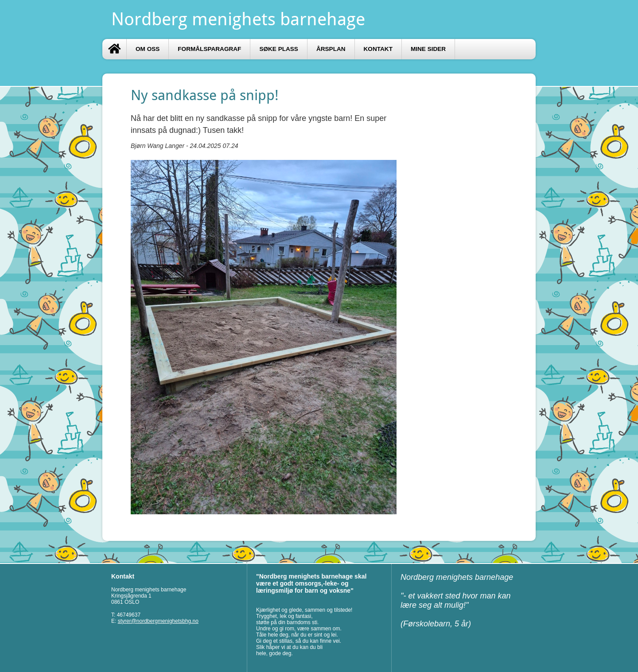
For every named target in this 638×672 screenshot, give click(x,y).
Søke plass (279, 49)
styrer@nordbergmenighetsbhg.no (158, 621)
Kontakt (378, 49)
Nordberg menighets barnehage (238, 19)
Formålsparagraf (209, 49)
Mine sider (428, 49)
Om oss (148, 49)
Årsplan (331, 49)
